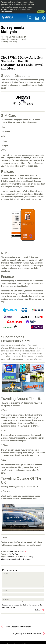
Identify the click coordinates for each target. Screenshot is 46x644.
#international (12, 557)
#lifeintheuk (22, 557)
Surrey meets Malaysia (13, 29)
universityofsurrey (24, 559)
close (40, 12)
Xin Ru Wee (14, 554)
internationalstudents (9, 559)
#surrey (30, 557)
